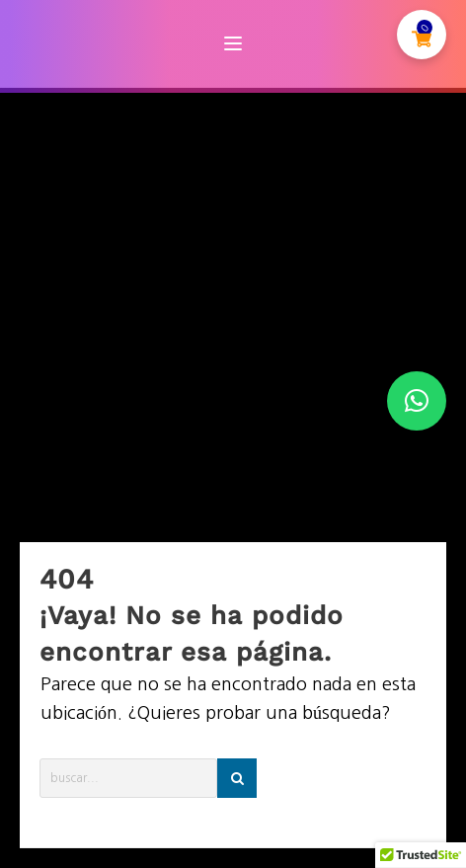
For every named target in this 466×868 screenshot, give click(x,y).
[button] (417, 401)
